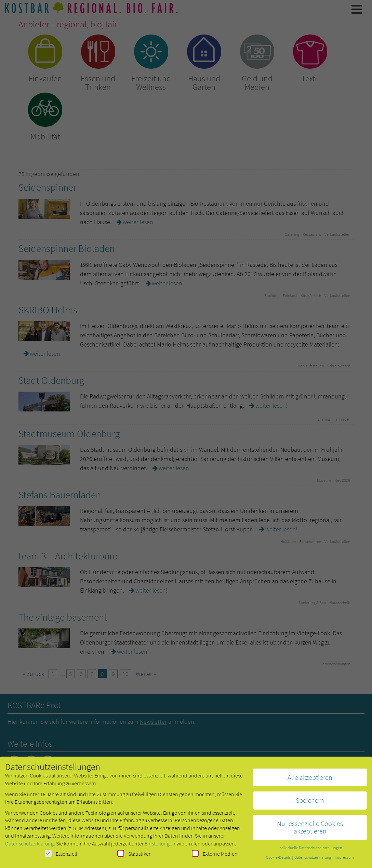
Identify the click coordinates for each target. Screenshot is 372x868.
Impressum (344, 860)
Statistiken (135, 856)
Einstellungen (160, 846)
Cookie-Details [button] (279, 860)
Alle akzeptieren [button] (310, 780)
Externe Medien (215, 856)
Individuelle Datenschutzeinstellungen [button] (310, 850)
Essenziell (61, 856)
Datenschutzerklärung (29, 846)
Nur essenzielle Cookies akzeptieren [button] (310, 830)
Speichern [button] (310, 803)
